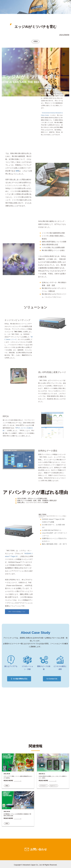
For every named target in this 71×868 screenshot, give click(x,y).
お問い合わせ (39, 849)
